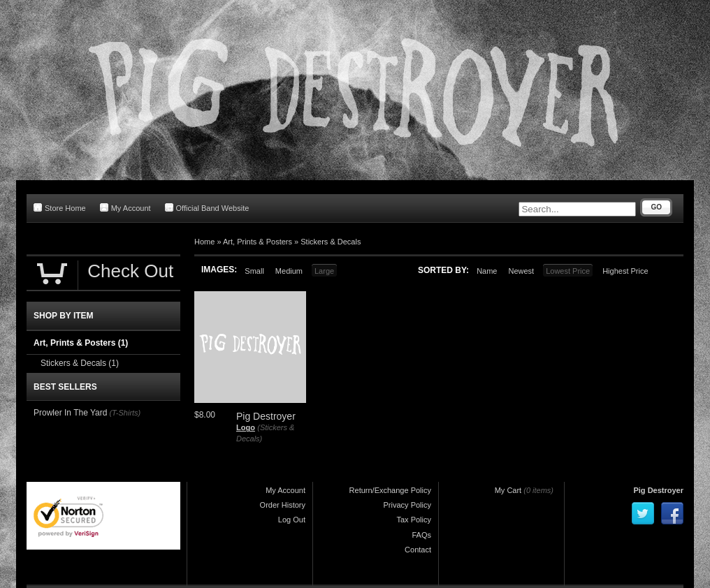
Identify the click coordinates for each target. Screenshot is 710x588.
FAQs (421, 535)
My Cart (508, 490)
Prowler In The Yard (70, 413)
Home (204, 242)
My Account (125, 208)
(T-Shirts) (125, 413)
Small (254, 271)
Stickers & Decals (331, 242)
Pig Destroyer (658, 490)
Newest (521, 271)
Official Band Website (207, 208)
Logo (246, 427)
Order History (283, 505)
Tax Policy (414, 520)
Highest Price (625, 271)
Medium (289, 271)
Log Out (292, 520)
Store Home (60, 208)
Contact (418, 550)
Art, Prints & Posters (258, 242)
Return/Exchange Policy (390, 490)
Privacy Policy (407, 505)
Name (487, 271)
